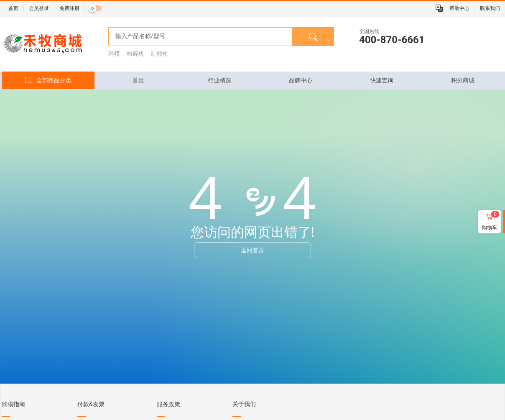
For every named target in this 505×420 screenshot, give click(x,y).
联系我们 (490, 8)
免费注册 (69, 8)
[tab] (138, 80)
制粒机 (160, 54)
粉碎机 (135, 54)
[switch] (95, 8)
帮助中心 (459, 8)
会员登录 (39, 8)
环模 (114, 54)
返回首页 (252, 250)
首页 (13, 8)
